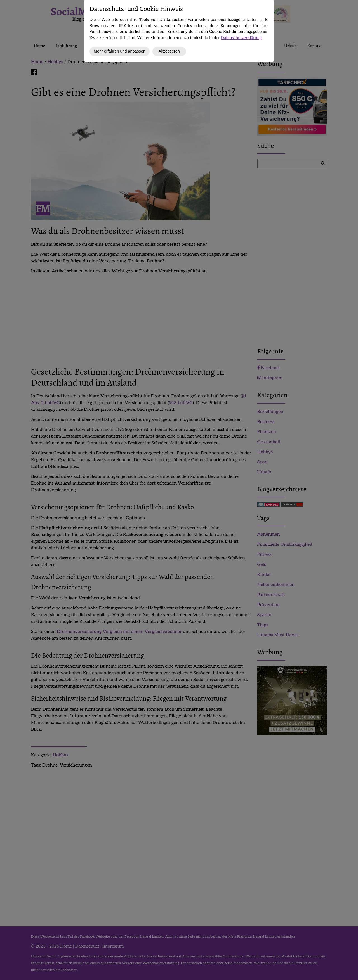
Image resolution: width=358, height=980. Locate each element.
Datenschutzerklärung (241, 38)
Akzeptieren (169, 51)
